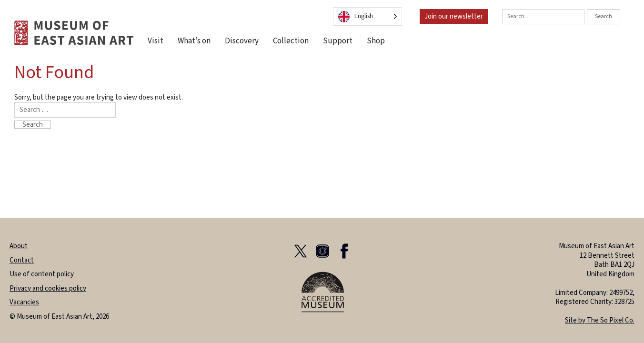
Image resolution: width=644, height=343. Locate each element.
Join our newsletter (454, 16)
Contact (22, 260)
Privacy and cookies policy (48, 288)
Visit (156, 41)
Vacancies (24, 302)
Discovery (242, 41)
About (19, 246)
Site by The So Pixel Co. (600, 320)
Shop (376, 41)
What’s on (194, 41)
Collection (291, 41)
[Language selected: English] (367, 16)
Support (338, 41)
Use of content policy (42, 274)
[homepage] (74, 33)
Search (604, 16)
